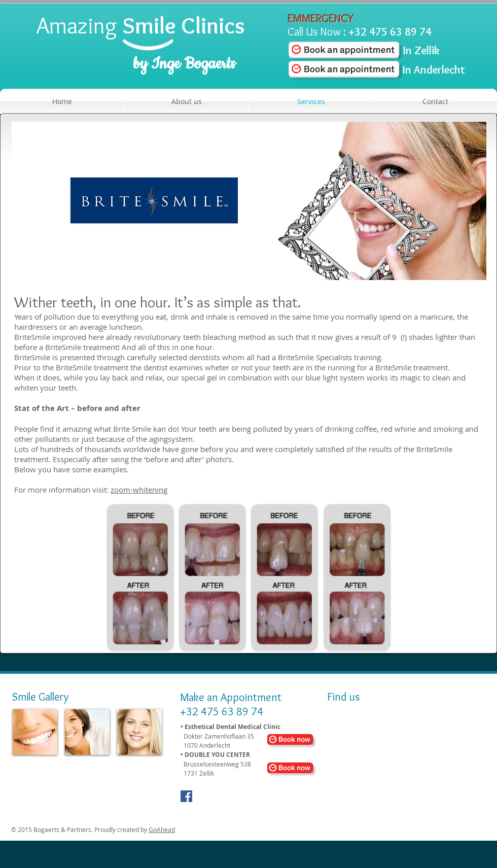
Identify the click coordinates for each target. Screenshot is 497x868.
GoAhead (162, 829)
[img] (35, 732)
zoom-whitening (139, 490)
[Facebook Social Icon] (186, 796)
